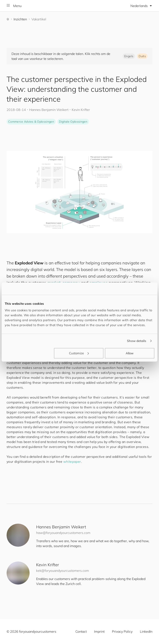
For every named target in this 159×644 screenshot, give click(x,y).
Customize (79, 353)
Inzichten (20, 19)
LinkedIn (146, 631)
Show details (137, 341)
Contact (81, 631)
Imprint (99, 631)
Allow (130, 353)
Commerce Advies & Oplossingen (31, 122)
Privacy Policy (122, 631)
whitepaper (72, 461)
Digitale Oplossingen (73, 122)
